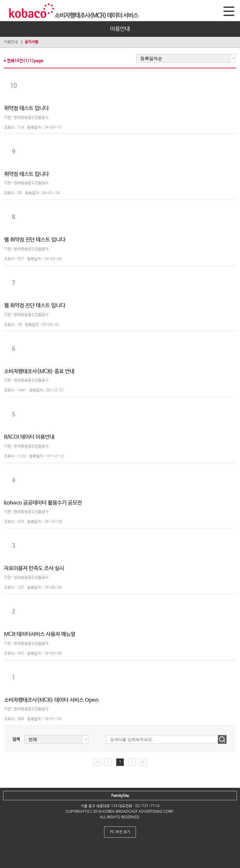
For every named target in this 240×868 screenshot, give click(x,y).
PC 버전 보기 (120, 832)
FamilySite (120, 796)
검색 (16, 739)
